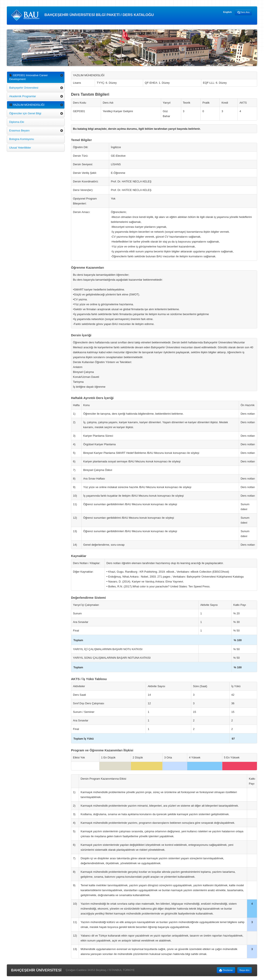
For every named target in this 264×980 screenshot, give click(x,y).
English (227, 12)
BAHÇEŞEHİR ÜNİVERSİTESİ (36, 970)
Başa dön (245, 970)
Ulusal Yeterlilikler (20, 148)
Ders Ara (243, 12)
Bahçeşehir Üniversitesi (24, 88)
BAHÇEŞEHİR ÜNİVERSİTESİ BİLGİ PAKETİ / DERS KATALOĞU (82, 15)
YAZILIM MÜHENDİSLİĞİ (27, 105)
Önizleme (226, 970)
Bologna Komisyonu (22, 139)
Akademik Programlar (23, 96)
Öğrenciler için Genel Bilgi (25, 113)
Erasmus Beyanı (19, 130)
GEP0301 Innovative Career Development (28, 77)
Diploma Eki (17, 122)
